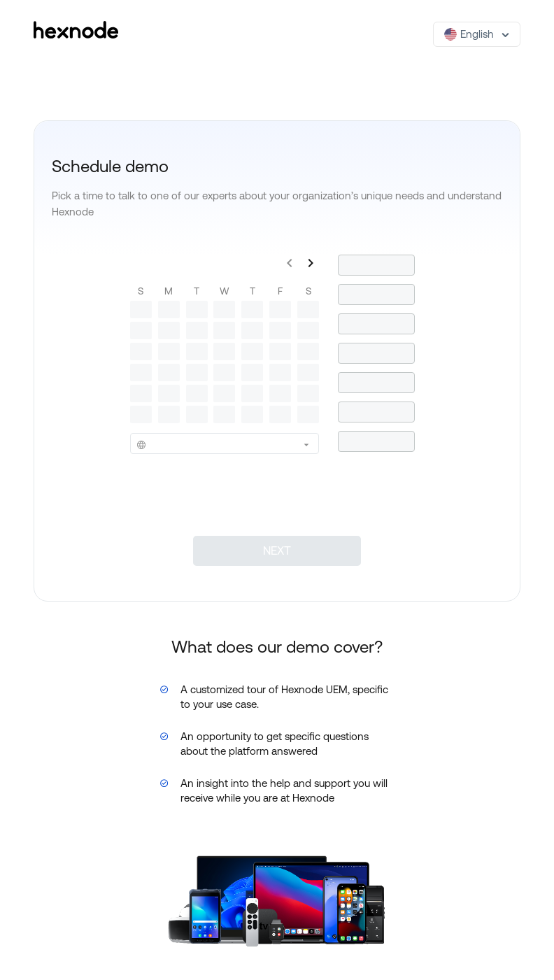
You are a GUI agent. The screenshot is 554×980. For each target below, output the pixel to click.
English (469, 34)
